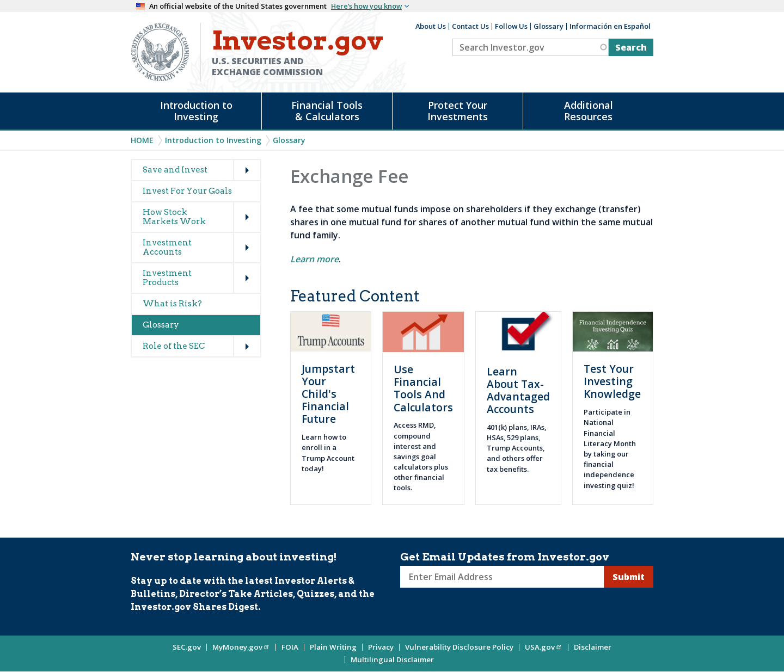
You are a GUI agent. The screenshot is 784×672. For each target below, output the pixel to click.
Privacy (381, 647)
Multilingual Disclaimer (392, 659)
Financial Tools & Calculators (327, 111)
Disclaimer (593, 647)
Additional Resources (589, 111)
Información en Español (610, 26)
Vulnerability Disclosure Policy (459, 647)
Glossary (549, 26)
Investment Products (167, 278)
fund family (314, 235)
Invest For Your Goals (187, 191)
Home (142, 140)
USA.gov (544, 647)
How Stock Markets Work (174, 217)
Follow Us (511, 26)
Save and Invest (175, 170)
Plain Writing (333, 647)
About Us (431, 26)
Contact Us (470, 26)
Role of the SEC (174, 346)
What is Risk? (172, 304)
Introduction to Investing (196, 111)
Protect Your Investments (458, 111)
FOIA (290, 647)
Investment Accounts (167, 247)
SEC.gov (187, 647)
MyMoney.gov (241, 647)
